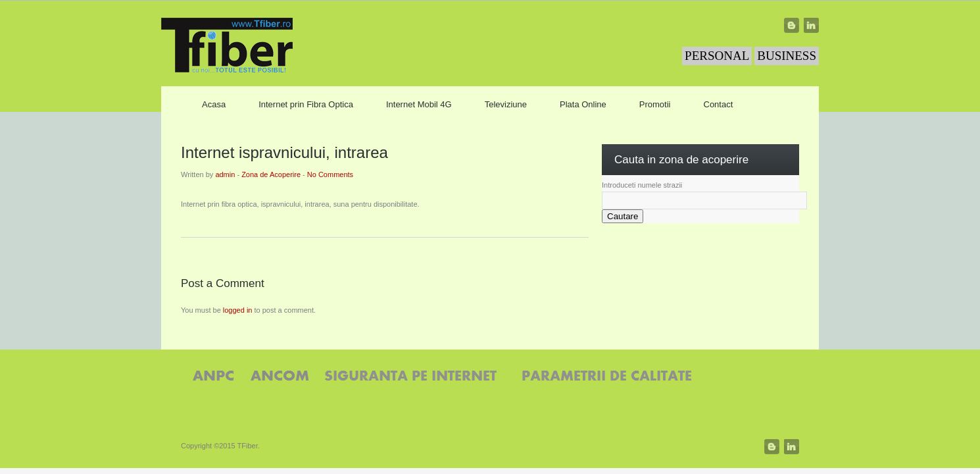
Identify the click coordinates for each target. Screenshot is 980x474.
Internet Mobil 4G (419, 104)
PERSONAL (717, 56)
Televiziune (506, 104)
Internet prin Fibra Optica (306, 104)
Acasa (214, 104)
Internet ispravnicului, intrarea (284, 152)
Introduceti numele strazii (642, 185)
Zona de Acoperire (271, 174)
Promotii (655, 104)
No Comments (330, 174)
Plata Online (583, 104)
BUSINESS (787, 56)
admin (225, 174)
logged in (238, 310)
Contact (719, 104)
